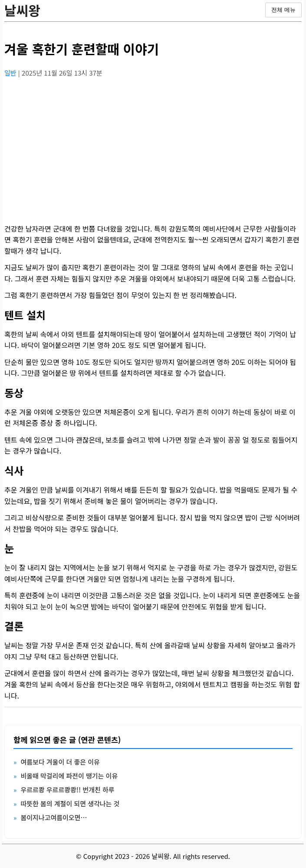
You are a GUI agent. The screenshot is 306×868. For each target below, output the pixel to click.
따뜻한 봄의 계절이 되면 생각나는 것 (70, 803)
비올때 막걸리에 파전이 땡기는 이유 (69, 776)
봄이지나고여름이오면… (54, 817)
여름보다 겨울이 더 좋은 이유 (60, 762)
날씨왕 (22, 10)
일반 (11, 73)
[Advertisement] (153, 146)
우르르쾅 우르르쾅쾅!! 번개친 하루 (67, 790)
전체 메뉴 (283, 10)
